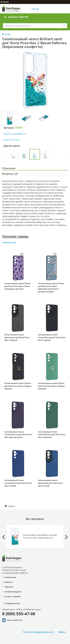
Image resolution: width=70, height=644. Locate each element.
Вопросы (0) (10, 174)
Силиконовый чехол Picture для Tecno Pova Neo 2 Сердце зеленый (51, 386)
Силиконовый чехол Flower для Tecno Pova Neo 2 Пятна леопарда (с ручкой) (17, 286)
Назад (6, 34)
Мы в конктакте (12, 620)
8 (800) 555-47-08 (19, 614)
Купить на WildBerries (15, 134)
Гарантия (9, 587)
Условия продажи (13, 592)
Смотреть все (9, 242)
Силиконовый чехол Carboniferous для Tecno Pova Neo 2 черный (52, 337)
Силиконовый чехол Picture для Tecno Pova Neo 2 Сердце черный (18, 386)
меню (5, 2)
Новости (8, 582)
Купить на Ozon (12, 140)
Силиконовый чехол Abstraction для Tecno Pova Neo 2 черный (17, 337)
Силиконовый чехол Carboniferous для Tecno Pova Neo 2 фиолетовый (18, 434)
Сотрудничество (12, 603)
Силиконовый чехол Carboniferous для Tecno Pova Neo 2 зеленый (52, 434)
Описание (9, 168)
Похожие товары (15, 236)
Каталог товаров (16, 17)
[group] (13, 154)
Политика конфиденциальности (38, 632)
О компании (10, 577)
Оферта (62, 632)
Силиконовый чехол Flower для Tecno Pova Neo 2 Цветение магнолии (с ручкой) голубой (51, 288)
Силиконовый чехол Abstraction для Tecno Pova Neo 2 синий (50, 483)
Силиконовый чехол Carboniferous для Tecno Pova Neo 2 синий (18, 483)
